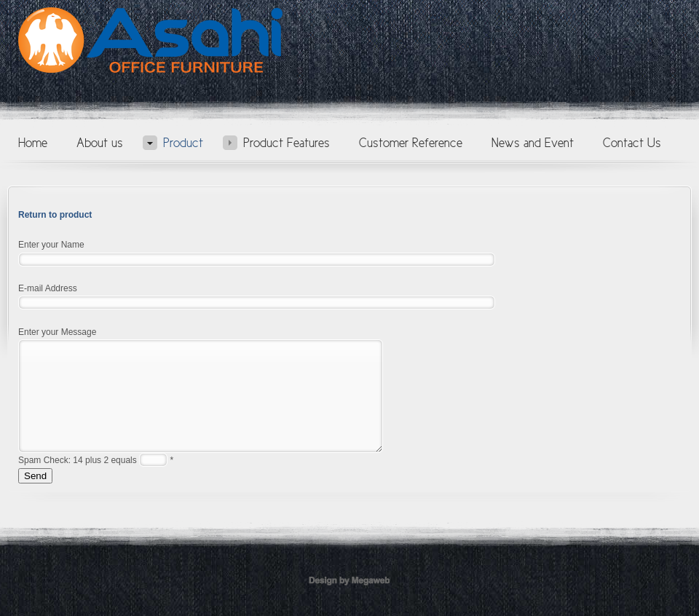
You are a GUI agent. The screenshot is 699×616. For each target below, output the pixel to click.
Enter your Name (51, 245)
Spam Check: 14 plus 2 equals (79, 482)
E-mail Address (48, 288)
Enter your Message (57, 332)
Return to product (55, 215)
